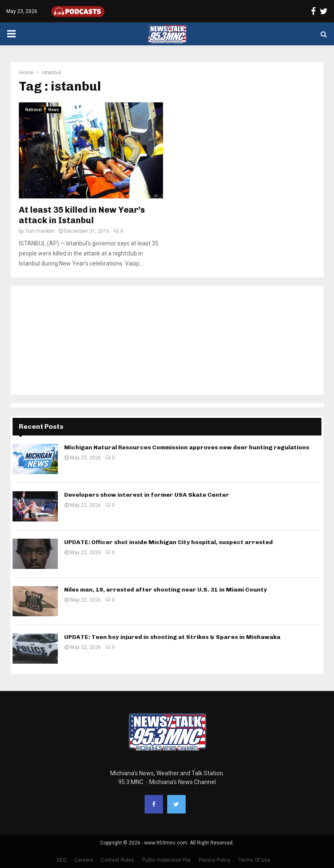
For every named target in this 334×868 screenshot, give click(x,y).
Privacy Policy (215, 860)
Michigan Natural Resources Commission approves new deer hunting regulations (187, 447)
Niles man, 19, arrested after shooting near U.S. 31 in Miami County (166, 590)
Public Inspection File (166, 860)
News (54, 110)
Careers (84, 860)
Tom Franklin (40, 231)
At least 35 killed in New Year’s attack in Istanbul (82, 215)
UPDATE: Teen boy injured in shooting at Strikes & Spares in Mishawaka (172, 637)
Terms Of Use (254, 860)
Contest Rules (118, 860)
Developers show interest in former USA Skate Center (147, 495)
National (34, 110)
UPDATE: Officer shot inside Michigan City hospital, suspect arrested (168, 542)
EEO (62, 860)
